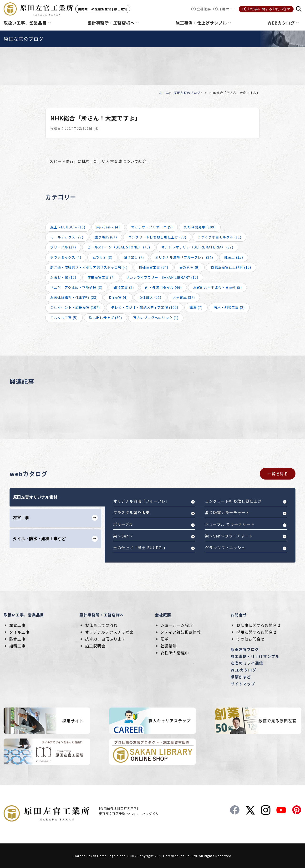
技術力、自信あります (105, 639)
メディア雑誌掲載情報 (181, 632)
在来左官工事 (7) (101, 277)
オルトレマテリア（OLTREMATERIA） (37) (197, 247)
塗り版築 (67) (106, 237)
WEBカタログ (243, 670)
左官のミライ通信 (247, 663)
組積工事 (17, 646)
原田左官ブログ (245, 649)
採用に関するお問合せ (257, 632)
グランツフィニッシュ (225, 548)
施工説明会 (95, 646)
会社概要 (163, 615)
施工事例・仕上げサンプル (255, 656)
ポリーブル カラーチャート (230, 524)
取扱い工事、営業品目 (24, 615)
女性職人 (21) (150, 297)
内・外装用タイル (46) (163, 287)
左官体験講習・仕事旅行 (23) (74, 297)
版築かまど (241, 677)
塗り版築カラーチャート (227, 512)
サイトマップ (243, 684)
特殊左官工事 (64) (153, 267)
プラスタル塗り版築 (131, 512)
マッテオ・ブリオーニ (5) (152, 227)
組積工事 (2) (124, 287)
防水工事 (17, 639)
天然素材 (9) (190, 267)
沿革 (165, 639)
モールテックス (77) (67, 237)
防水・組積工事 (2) (229, 307)
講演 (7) (196, 307)
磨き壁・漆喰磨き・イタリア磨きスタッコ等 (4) (89, 267)
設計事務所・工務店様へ (102, 615)
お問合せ (239, 615)
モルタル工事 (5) (64, 318)
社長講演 (169, 646)
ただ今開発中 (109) (200, 227)
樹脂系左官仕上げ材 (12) (231, 267)
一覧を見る (278, 474)
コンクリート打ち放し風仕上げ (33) (157, 237)
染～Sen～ (123, 536)
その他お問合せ (251, 639)
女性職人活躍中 (175, 653)
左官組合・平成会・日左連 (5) (217, 287)
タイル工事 (19, 632)
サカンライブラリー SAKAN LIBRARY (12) (162, 277)
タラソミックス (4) (66, 257)
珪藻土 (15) (234, 257)
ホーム (164, 93)
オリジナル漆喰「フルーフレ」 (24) (184, 257)
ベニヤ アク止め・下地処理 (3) (76, 287)
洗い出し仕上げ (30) (105, 318)
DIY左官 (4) (118, 297)
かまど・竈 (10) (63, 277)
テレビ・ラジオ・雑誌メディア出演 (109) (145, 307)
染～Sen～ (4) (108, 227)
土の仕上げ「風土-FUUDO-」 (140, 548)
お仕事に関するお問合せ (259, 625)
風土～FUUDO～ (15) (68, 227)
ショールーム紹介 (177, 625)
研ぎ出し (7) (134, 257)
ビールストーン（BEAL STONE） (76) (119, 247)
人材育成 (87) (184, 297)
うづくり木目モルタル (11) (219, 237)
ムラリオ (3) (102, 257)
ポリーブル (123, 524)
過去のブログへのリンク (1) (156, 318)
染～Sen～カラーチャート (229, 536)
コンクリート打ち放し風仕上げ (233, 501)
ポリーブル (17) (63, 247)
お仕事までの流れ (101, 625)
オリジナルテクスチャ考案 (109, 632)
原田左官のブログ (187, 93)
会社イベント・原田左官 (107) (75, 307)
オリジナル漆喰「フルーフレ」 (141, 501)
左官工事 (17, 625)
